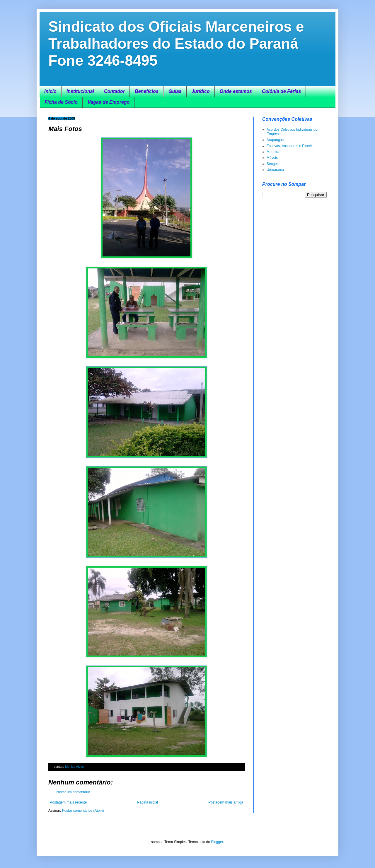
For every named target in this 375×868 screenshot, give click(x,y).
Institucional (80, 91)
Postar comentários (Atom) (83, 811)
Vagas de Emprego (109, 102)
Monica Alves (74, 767)
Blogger (217, 842)
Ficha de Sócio (61, 102)
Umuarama (275, 170)
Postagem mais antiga (226, 802)
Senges (273, 164)
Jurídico (201, 91)
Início (50, 91)
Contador (114, 91)
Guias (175, 91)
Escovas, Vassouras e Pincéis (290, 146)
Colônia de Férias (281, 91)
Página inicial (148, 802)
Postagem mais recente (68, 802)
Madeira (273, 152)
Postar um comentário (73, 792)
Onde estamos (236, 91)
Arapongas (275, 140)
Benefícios (147, 91)
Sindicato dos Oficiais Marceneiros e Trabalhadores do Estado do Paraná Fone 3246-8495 (176, 44)
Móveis (272, 158)
